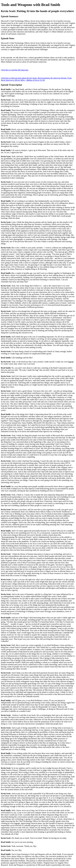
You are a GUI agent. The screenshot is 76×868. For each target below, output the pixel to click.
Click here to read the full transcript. (15, 70)
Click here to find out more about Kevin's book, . (36, 79)
